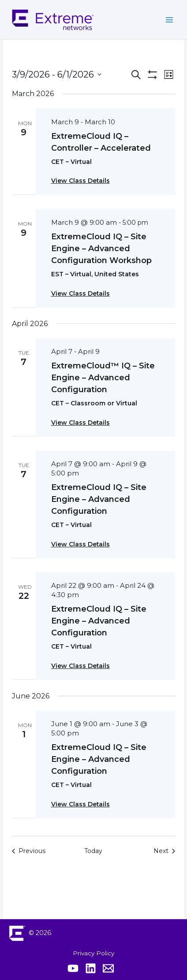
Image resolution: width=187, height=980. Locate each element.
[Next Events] (164, 851)
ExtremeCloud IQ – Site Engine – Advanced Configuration (99, 499)
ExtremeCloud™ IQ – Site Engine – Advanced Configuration (103, 378)
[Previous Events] (29, 851)
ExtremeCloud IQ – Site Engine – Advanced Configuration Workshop (101, 249)
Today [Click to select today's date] (93, 851)
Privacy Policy (93, 953)
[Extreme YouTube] (73, 968)
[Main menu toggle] (170, 20)
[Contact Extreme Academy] (108, 968)
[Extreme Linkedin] (91, 968)
